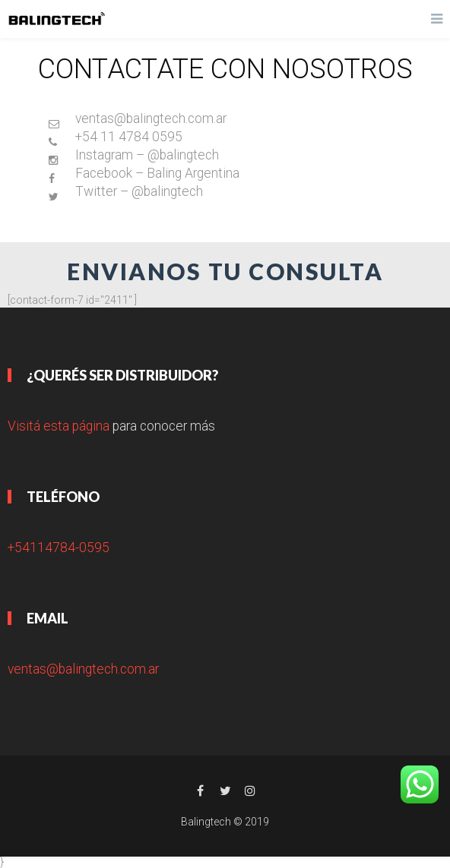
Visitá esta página (59, 426)
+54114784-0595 (59, 548)
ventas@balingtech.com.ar (83, 669)
